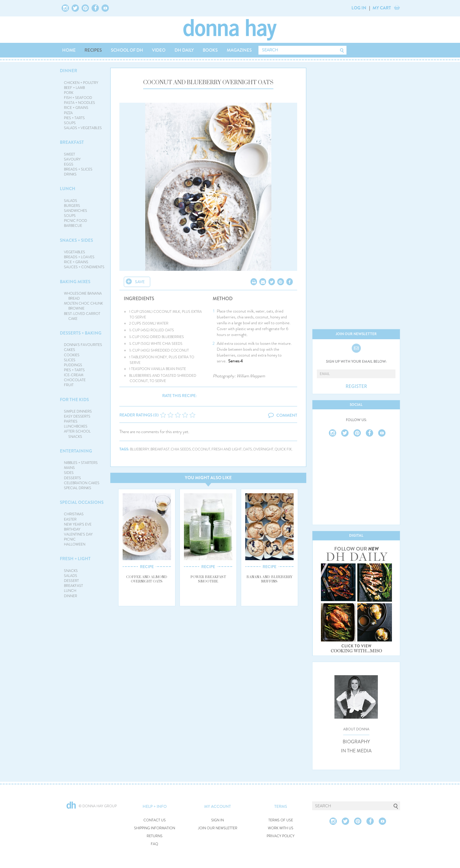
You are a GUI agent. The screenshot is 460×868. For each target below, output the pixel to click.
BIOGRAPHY (356, 742)
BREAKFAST (72, 142)
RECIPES (93, 50)
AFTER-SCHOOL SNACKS (77, 434)
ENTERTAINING (76, 451)
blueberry (140, 449)
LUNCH (68, 189)
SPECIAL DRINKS (78, 488)
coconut (201, 449)
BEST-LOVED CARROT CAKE (82, 316)
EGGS (69, 164)
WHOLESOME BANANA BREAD (83, 296)
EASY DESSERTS (77, 416)
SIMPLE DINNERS (78, 411)
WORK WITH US (281, 828)
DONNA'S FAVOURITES (83, 345)
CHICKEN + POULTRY (81, 83)
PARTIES (71, 421)
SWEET (70, 154)
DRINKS (70, 174)
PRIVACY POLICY (281, 836)
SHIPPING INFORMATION (155, 828)
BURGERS (72, 206)
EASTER (70, 519)
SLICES (70, 360)
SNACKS (71, 571)
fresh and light (227, 449)
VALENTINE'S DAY (78, 534)
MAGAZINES (239, 50)
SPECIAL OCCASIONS (82, 502)
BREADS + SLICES (78, 169)
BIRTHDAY (72, 529)
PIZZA (68, 113)
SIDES (69, 473)
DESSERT (71, 581)
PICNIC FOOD (76, 221)
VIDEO (159, 50)
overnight (263, 449)
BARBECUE (73, 226)
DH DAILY (184, 50)
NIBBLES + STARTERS (81, 463)
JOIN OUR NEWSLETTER (218, 828)
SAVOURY (72, 159)
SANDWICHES (76, 211)
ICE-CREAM (74, 375)
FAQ (154, 844)
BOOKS (210, 50)
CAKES (70, 350)
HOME (69, 50)
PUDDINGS (73, 365)
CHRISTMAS (74, 514)
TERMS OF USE (281, 820)
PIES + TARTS (74, 118)
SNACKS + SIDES (76, 240)
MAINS (69, 468)
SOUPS (70, 123)
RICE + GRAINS (76, 108)
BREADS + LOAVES (79, 257)
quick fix (283, 449)
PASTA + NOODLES (80, 103)
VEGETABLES (75, 252)
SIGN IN (218, 820)
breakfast (160, 449)
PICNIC (70, 539)
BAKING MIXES (75, 282)
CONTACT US (155, 820)
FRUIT (69, 385)
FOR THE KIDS (74, 400)
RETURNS (155, 836)
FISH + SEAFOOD (78, 98)
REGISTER (356, 386)
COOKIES (72, 355)
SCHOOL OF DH (127, 50)
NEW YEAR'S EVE (78, 524)
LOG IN (359, 8)
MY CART (382, 8)
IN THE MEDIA (356, 751)
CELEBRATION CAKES (82, 483)
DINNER (69, 71)
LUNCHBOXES (76, 426)
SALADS (71, 201)
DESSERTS (72, 478)
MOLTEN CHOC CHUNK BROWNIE (83, 306)
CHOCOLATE (75, 380)
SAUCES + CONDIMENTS (84, 267)
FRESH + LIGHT (75, 559)
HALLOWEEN (75, 544)
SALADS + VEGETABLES (83, 128)
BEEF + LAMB (74, 88)
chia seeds (181, 449)
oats (247, 449)
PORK (69, 93)
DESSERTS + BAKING (81, 333)
